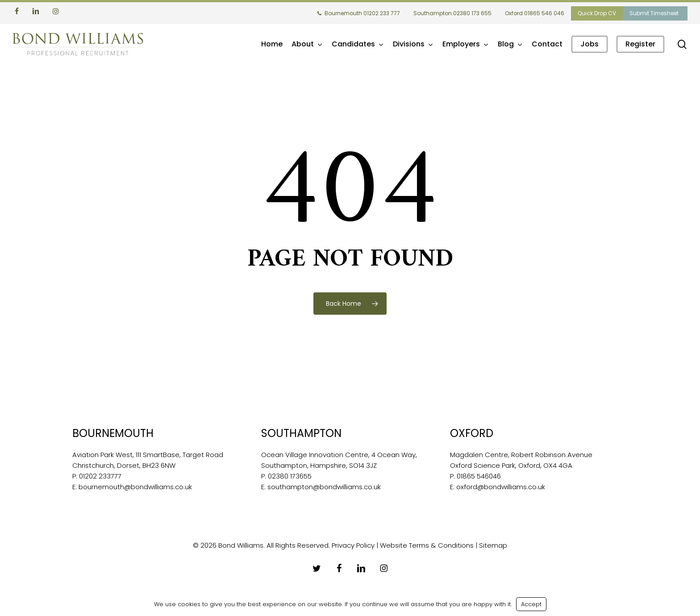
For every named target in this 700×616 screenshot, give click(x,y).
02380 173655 (290, 476)
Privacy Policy (353, 545)
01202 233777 (100, 476)
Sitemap (493, 545)
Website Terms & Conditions (427, 545)
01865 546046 (479, 476)
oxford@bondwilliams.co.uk (501, 487)
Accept (531, 604)
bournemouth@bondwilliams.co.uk (135, 487)
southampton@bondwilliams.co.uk (324, 487)
